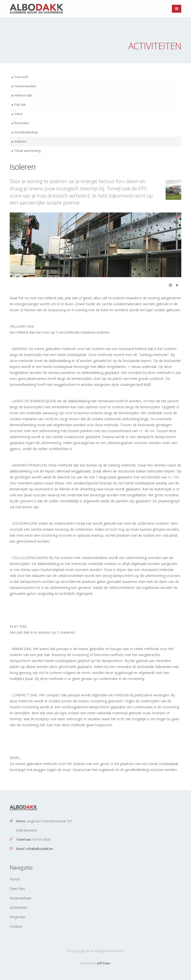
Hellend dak (23, 95)
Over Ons (17, 889)
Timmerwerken (25, 86)
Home (15, 879)
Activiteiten (19, 907)
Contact (16, 926)
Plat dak (20, 105)
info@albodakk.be (40, 849)
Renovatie (22, 123)
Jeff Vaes (104, 963)
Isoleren (20, 141)
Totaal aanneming (27, 151)
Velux (18, 114)
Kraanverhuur (21, 898)
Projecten (18, 917)
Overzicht (21, 77)
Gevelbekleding (26, 132)
